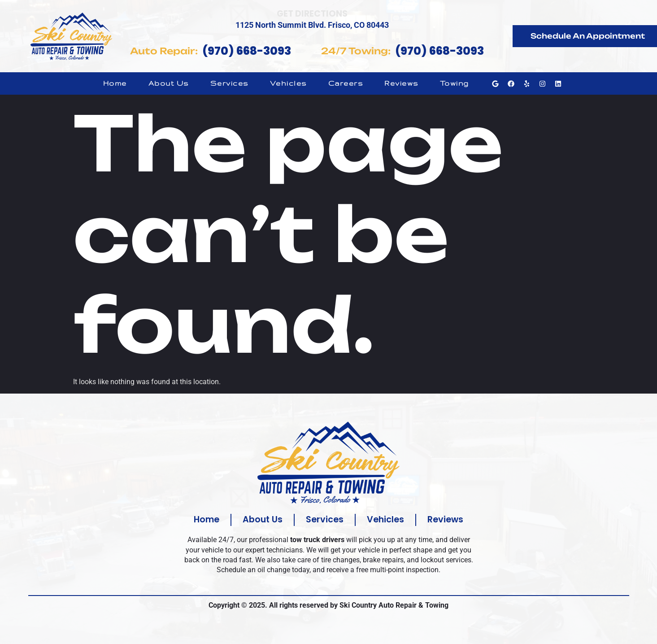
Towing (455, 83)
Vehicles (288, 83)
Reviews (401, 83)
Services (229, 83)
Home (115, 83)
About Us (169, 83)
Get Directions (312, 14)
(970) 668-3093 (247, 51)
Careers (346, 83)
